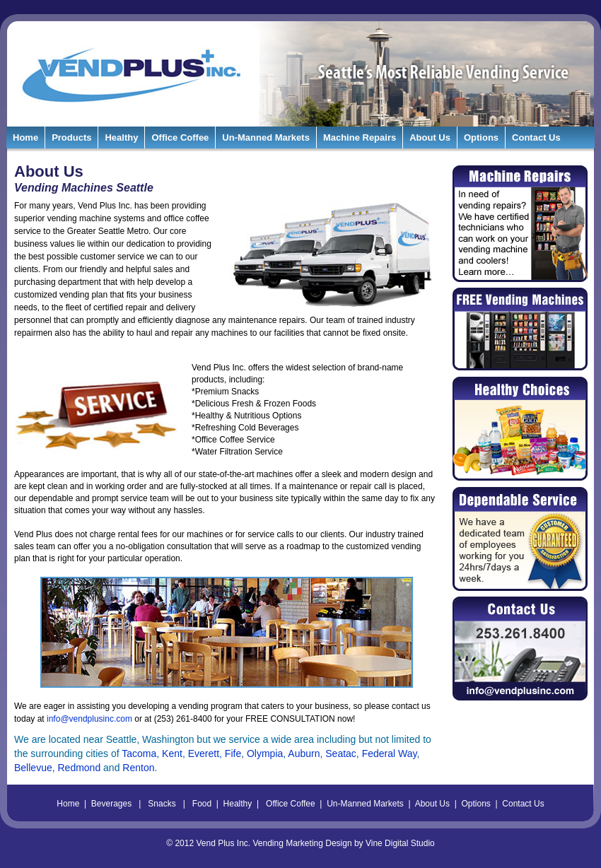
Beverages (111, 804)
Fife (233, 753)
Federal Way (390, 753)
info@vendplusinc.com (89, 719)
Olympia (265, 753)
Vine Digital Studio (400, 843)
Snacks (162, 804)
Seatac (341, 753)
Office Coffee (180, 137)
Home (25, 137)
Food (202, 804)
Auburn (304, 753)
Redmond (79, 768)
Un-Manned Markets (266, 137)
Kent (172, 753)
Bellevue (33, 768)
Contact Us (536, 137)
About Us (430, 137)
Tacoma (139, 753)
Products (71, 137)
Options (481, 137)
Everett (204, 753)
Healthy (121, 137)
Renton (138, 768)
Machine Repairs (360, 137)
